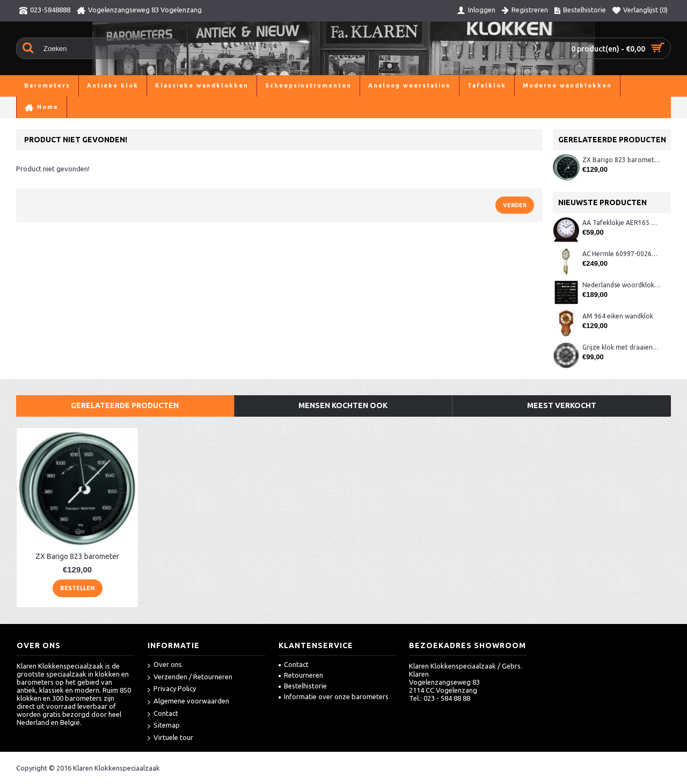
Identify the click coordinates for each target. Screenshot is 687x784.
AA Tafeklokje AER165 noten (621, 223)
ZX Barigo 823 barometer (621, 160)
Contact (163, 714)
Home (26, 107)
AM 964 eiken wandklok (618, 316)
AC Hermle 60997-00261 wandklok (621, 254)
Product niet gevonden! (82, 107)
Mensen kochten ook (343, 405)
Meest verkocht (562, 405)
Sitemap (164, 726)
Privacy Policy (172, 689)
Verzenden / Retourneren (190, 677)
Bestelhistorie (303, 686)
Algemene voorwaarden (188, 702)
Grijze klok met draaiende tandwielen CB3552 (621, 347)
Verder (515, 205)
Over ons (165, 665)
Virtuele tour (170, 738)
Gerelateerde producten (125, 405)
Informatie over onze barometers (334, 696)
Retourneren (301, 675)
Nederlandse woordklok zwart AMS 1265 (621, 285)
